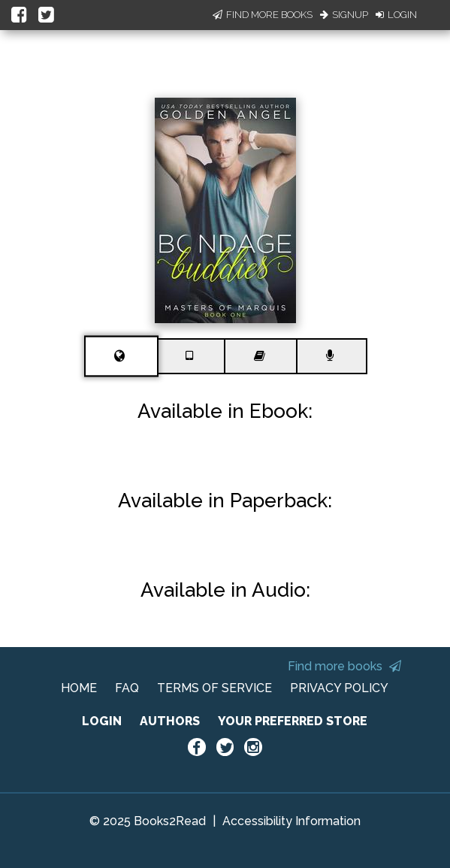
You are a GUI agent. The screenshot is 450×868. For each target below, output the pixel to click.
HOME (79, 688)
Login (396, 15)
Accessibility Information (291, 821)
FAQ (127, 688)
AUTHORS (170, 721)
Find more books (344, 666)
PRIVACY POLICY (339, 688)
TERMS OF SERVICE (214, 688)
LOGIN (102, 721)
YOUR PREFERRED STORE (293, 721)
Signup (344, 15)
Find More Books (263, 15)
